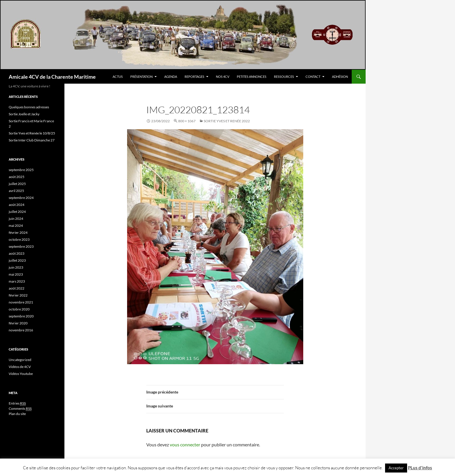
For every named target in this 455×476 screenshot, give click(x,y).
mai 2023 (16, 274)
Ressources (284, 77)
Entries (17, 403)
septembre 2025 (21, 170)
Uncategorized (20, 360)
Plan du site (17, 414)
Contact (313, 77)
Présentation (141, 77)
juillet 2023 (17, 260)
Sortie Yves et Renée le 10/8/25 (32, 133)
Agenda (171, 77)
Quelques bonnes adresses (29, 107)
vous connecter (185, 444)
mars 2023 (17, 281)
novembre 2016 (21, 330)
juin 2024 (16, 219)
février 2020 (18, 323)
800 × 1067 (187, 121)
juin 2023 (16, 267)
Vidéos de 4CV (20, 367)
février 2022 (18, 295)
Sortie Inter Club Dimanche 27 (32, 140)
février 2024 (18, 232)
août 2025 (17, 177)
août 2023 (17, 253)
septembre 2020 (21, 316)
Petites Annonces (252, 77)
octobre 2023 (19, 239)
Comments (20, 409)
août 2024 (17, 205)
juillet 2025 (17, 184)
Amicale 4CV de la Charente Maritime (52, 77)
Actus (118, 77)
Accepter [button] (396, 468)
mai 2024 (16, 226)
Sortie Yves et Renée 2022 (227, 121)
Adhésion (340, 77)
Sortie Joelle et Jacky (24, 114)
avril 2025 (16, 191)
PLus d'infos (420, 468)
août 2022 (17, 288)
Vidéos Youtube (21, 374)
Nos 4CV (223, 77)
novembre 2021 (21, 302)
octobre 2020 (19, 309)
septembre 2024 (21, 198)
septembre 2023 (21, 246)
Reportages (194, 77)
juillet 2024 (17, 212)
